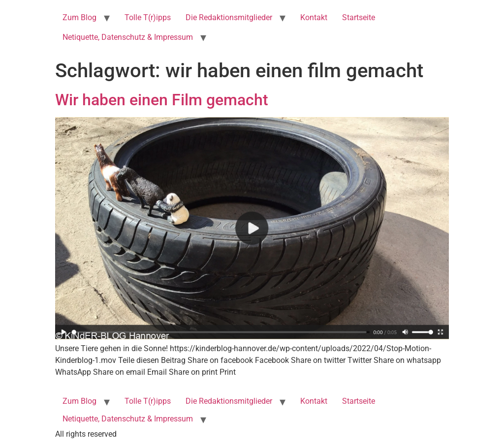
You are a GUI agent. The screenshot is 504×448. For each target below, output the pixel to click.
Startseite (359, 17)
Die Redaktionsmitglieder (229, 17)
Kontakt (314, 17)
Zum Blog (79, 17)
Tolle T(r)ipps (148, 17)
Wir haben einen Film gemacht (162, 100)
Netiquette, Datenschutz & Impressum (128, 37)
